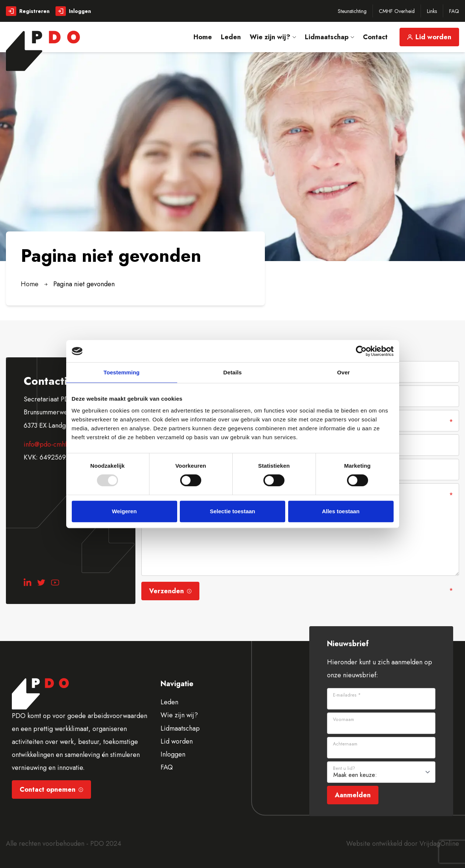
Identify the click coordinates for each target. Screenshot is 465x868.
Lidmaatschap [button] (329, 37)
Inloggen (173, 754)
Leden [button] (231, 37)
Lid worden (177, 741)
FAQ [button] (454, 11)
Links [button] (432, 11)
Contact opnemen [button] (51, 789)
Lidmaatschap (180, 728)
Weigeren (124, 511)
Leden (169, 702)
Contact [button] (375, 37)
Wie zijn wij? (179, 715)
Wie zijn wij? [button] (273, 37)
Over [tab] (343, 372)
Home (30, 284)
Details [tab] (233, 372)
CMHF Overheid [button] (397, 11)
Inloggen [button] (73, 11)
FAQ (167, 767)
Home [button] (203, 37)
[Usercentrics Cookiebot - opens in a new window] (361, 351)
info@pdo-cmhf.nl (49, 444)
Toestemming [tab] (122, 372)
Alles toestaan (341, 511)
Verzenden (170, 591)
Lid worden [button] (429, 37)
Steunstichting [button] (352, 11)
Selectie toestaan (232, 511)
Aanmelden (353, 795)
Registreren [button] (28, 11)
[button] (43, 51)
